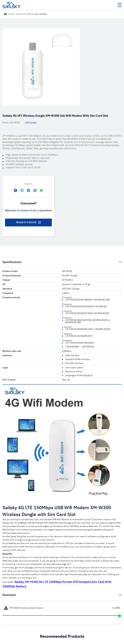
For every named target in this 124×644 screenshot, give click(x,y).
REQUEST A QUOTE (28, 222)
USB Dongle (33, 14)
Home (11, 14)
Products (21, 14)
